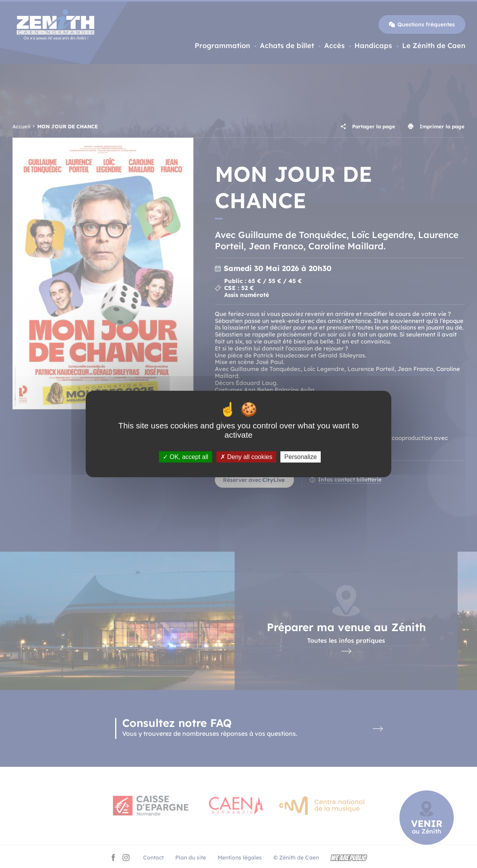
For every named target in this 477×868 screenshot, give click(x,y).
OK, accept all (186, 457)
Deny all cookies (246, 457)
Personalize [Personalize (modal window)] (301, 457)
